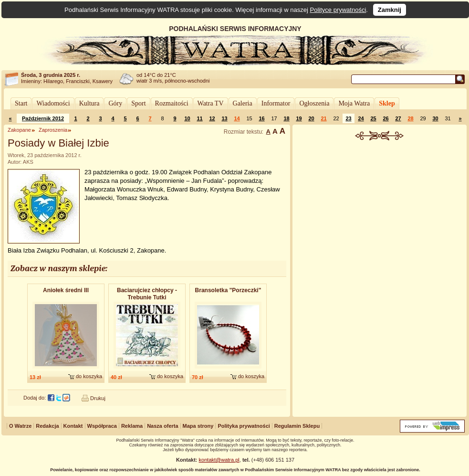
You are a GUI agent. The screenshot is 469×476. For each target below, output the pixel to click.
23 (348, 118)
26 (386, 118)
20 (311, 118)
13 (224, 118)
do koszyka (89, 376)
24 (361, 118)
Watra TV (211, 103)
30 (435, 118)
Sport (138, 103)
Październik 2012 (43, 118)
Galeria (243, 103)
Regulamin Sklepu (297, 426)
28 (410, 118)
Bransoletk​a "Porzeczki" (228, 290)
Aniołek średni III (66, 290)
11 (199, 118)
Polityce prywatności (338, 10)
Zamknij (390, 10)
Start (21, 103)
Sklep (387, 103)
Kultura (89, 103)
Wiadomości (53, 103)
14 (237, 118)
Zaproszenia (53, 130)
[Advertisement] (380, 212)
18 (286, 118)
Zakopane (19, 130)
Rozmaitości (172, 103)
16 (261, 118)
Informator (276, 103)
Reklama (132, 426)
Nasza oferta (162, 426)
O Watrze (20, 426)
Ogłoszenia (314, 103)
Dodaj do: (35, 398)
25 (373, 118)
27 (398, 118)
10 (187, 118)
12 (212, 118)
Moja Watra (354, 103)
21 (323, 118)
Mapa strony (198, 426)
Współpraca (102, 426)
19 (299, 118)
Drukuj (98, 398)
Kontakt (73, 426)
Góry (115, 103)
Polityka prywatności (244, 426)
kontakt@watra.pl (219, 460)
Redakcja (47, 426)
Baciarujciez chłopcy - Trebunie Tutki (147, 294)
